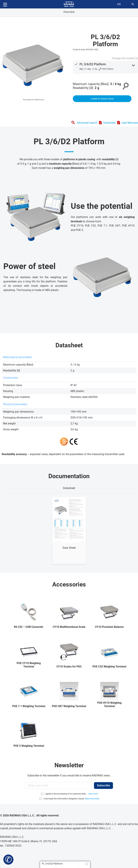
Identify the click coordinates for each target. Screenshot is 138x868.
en (119, 4)
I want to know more (102, 99)
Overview (69, 12)
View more (93, 794)
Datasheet (109, 123)
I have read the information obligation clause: (71, 799)
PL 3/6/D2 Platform (93, 64)
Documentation (69, 476)
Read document (92, 799)
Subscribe (103, 785)
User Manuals (130, 123)
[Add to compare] (87, 864)
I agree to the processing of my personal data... (66, 794)
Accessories (69, 584)
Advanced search (87, 123)
